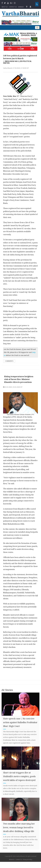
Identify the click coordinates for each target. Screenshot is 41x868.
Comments (9, 361)
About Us (5, 7)
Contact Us (19, 859)
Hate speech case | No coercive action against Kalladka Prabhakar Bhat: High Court (20, 722)
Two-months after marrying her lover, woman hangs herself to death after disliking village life (19, 827)
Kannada (21, 7)
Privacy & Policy (27, 859)
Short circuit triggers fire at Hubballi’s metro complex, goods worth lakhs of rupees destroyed (19, 776)
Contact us (13, 7)
